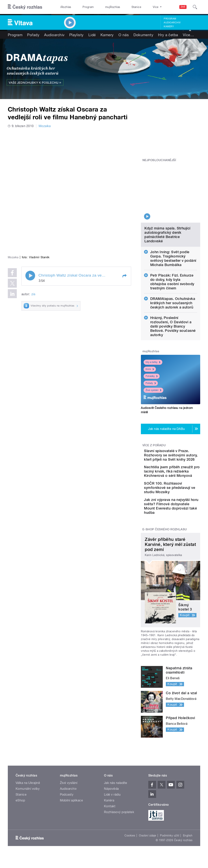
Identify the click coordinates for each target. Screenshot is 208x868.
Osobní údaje (148, 848)
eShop (20, 813)
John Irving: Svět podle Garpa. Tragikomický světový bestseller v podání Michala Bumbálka (173, 232)
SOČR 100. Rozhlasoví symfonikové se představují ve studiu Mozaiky (179, 488)
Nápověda (111, 801)
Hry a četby (153, 336)
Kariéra (109, 813)
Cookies (130, 848)
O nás (124, 35)
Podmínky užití (170, 848)
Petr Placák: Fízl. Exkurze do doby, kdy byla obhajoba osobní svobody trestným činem (172, 256)
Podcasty (67, 807)
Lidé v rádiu (112, 807)
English (188, 848)
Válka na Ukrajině (28, 796)
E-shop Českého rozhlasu (165, 542)
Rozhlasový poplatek (119, 825)
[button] (124, 222)
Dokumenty (143, 35)
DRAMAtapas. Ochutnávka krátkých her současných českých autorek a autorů (173, 277)
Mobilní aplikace (72, 813)
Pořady (33, 35)
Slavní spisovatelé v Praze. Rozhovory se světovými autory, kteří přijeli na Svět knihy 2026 (182, 434)
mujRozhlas (102, 7)
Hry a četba (168, 35)
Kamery (169, 26)
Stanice (122, 7)
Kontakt (110, 819)
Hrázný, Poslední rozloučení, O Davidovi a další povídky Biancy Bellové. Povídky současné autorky (173, 300)
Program (82, 7)
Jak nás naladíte (116, 796)
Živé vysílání (153, 364)
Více (188, 35)
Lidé (92, 35)
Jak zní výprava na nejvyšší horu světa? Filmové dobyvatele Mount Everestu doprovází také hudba (183, 514)
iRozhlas (64, 7)
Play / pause (30, 222)
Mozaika (45, 126)
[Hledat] (195, 7)
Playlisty (76, 35)
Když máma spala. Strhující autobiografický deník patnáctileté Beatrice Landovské (167, 209)
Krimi (150, 343)
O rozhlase (141, 7)
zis (33, 240)
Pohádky (152, 350)
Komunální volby (28, 801)
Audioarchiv (172, 23)
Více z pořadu (154, 419)
